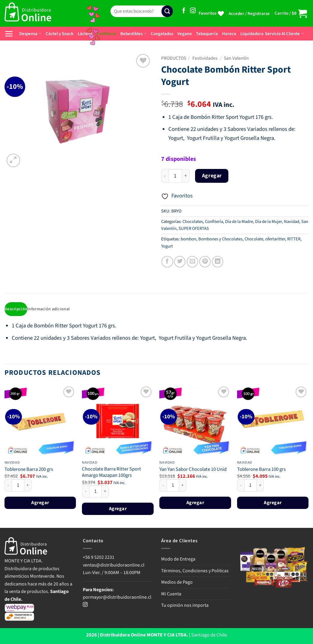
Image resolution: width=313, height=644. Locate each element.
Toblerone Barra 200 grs (29, 470)
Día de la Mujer (268, 222)
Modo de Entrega (178, 560)
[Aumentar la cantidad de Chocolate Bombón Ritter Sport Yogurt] (186, 176)
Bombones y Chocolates (220, 239)
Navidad (292, 222)
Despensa (30, 34)
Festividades (205, 58)
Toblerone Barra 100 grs (261, 470)
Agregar (212, 176)
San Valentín (236, 58)
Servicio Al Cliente (284, 34)
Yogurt (167, 246)
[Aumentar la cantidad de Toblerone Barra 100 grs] (260, 486)
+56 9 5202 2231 (99, 558)
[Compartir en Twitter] (180, 262)
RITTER (294, 239)
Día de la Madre (239, 222)
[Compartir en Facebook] (167, 262)
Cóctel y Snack (60, 34)
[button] (249, 14)
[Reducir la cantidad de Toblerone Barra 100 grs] (241, 486)
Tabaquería (207, 34)
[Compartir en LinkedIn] (218, 262)
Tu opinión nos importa (185, 606)
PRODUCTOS (174, 58)
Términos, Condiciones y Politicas (195, 571)
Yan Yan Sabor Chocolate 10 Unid (193, 470)
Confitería (214, 222)
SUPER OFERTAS (194, 229)
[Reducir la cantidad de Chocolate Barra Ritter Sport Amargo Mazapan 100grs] (86, 492)
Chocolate (254, 239)
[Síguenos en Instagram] (193, 11)
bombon (188, 239)
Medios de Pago (177, 583)
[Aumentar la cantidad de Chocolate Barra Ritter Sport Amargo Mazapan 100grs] (105, 492)
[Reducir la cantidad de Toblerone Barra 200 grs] (8, 486)
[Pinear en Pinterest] (205, 262)
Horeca (229, 34)
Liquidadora (252, 34)
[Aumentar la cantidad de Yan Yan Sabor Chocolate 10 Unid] (183, 486)
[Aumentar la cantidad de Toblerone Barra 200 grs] (28, 486)
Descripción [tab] (16, 309)
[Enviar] (167, 11)
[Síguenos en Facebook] (184, 11)
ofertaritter (275, 239)
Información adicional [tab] (50, 309)
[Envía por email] (192, 262)
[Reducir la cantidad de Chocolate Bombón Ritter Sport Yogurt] (165, 176)
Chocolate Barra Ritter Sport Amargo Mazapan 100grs (111, 473)
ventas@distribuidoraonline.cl (114, 565)
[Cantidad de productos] (175, 176)
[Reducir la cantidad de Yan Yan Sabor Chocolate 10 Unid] (163, 486)
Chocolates (193, 222)
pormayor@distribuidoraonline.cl (117, 598)
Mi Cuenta (171, 594)
